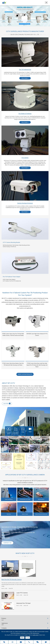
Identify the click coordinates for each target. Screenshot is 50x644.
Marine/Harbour (41, 499)
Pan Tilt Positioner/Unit (25, 70)
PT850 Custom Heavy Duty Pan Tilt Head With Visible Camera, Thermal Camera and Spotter (13, 335)
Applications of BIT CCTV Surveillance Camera (25, 475)
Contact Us (8, 543)
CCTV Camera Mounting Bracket (11, 243)
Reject (22, 638)
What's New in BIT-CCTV (25, 554)
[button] (24, 25)
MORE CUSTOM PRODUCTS (25, 374)
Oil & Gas (9, 514)
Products (4, 619)
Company (4, 628)
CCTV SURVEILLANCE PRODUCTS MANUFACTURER (25, 31)
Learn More (7, 404)
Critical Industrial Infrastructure (41, 514)
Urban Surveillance (9, 499)
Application (5, 624)
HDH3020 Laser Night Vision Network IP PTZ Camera (37, 335)
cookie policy (35, 635)
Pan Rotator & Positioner (25, 114)
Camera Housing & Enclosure (25, 203)
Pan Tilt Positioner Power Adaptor (12, 277)
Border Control (25, 514)
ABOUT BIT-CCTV (8, 383)
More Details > (25, 78)
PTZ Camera (25, 158)
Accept (28, 638)
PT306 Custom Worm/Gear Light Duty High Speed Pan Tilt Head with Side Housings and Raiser (37, 365)
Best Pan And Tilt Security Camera (12, 580)
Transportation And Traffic (25, 499)
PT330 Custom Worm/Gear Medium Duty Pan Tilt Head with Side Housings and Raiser (13, 364)
